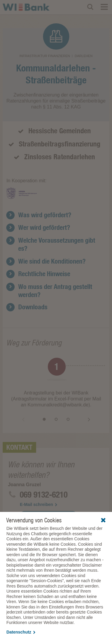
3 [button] (68, 419)
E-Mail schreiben (38, 504)
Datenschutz (21, 632)
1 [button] (44, 419)
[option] (56, 384)
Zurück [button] (23, 419)
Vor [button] (89, 419)
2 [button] (56, 419)
